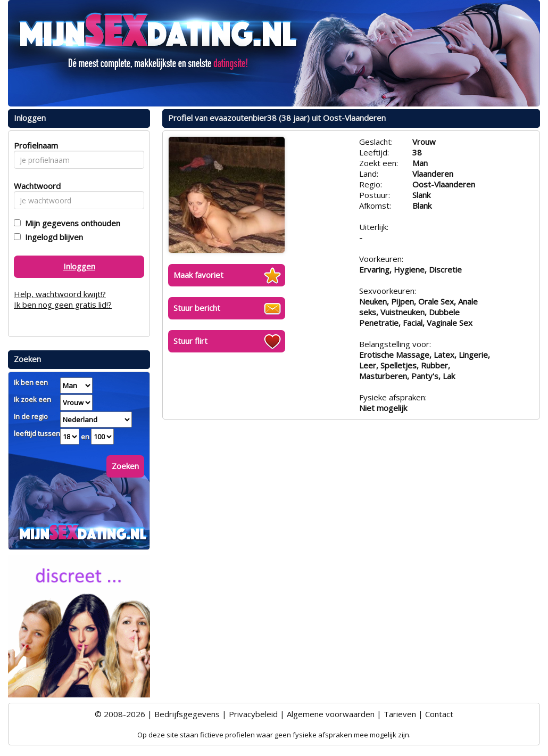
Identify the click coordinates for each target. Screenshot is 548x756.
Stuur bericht (197, 308)
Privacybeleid (253, 714)
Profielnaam (34, 145)
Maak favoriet (198, 275)
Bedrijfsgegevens (187, 714)
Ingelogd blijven (52, 237)
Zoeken (125, 466)
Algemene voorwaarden (331, 714)
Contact (439, 714)
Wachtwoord (34, 186)
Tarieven (400, 714)
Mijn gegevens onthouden (70, 223)
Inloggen (79, 266)
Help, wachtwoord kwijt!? (60, 294)
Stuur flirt (190, 341)
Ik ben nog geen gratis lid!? (63, 305)
